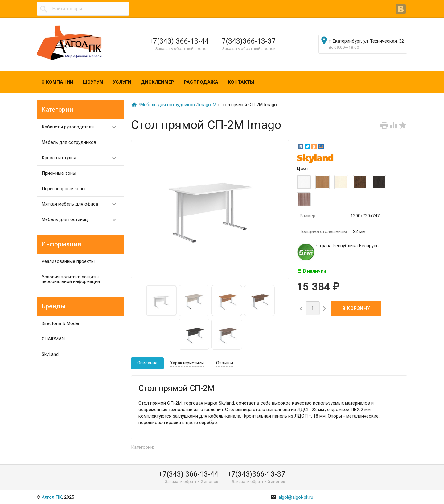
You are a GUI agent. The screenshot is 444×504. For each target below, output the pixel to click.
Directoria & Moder (61, 323)
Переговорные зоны (64, 189)
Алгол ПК (52, 497)
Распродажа (201, 82)
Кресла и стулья (82, 158)
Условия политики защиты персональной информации (71, 279)
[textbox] (83, 9)
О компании (57, 82)
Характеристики (187, 363)
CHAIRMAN (53, 339)
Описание (147, 363)
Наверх (418, 493)
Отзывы (225, 363)
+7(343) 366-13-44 (179, 41)
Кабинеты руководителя (82, 127)
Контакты (241, 82)
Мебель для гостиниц (82, 220)
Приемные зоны (59, 173)
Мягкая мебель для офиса (82, 204)
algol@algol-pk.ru (292, 497)
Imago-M (207, 105)
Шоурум (93, 82)
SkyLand (50, 354)
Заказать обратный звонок (182, 48)
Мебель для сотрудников (69, 142)
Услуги (122, 82)
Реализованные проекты (68, 261)
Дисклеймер (158, 82)
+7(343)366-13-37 (247, 41)
